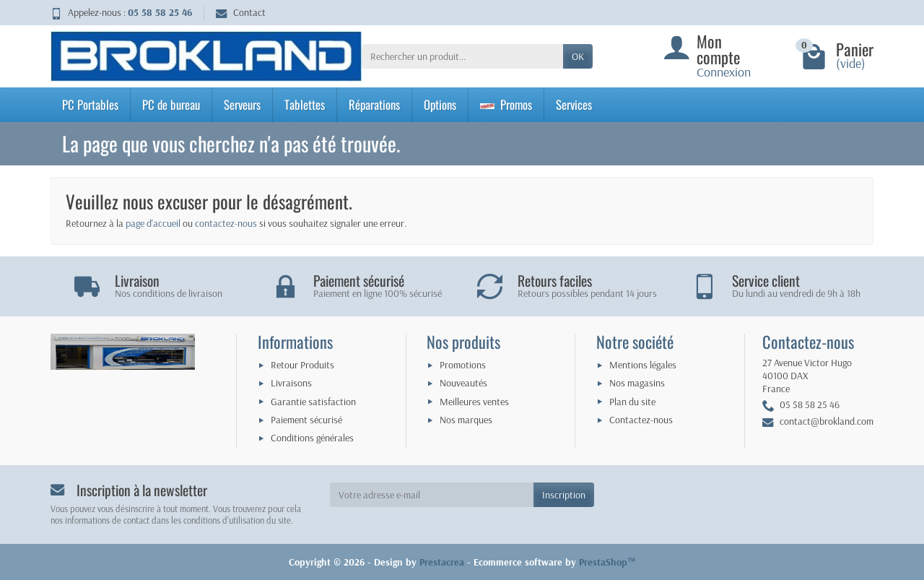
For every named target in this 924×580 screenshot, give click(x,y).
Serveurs (242, 104)
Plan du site (632, 402)
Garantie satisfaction (313, 402)
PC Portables (90, 104)
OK (578, 56)
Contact (241, 12)
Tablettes (305, 104)
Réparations (374, 104)
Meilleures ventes (474, 402)
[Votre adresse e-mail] (432, 495)
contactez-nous (226, 223)
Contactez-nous (641, 420)
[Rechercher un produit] (462, 56)
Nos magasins (637, 383)
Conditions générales (312, 438)
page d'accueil (153, 223)
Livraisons (291, 383)
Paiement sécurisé (306, 420)
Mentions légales (643, 365)
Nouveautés (463, 383)
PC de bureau (171, 104)
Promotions (463, 365)
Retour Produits (302, 365)
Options (440, 104)
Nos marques (466, 420)
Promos (506, 104)
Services (574, 104)
